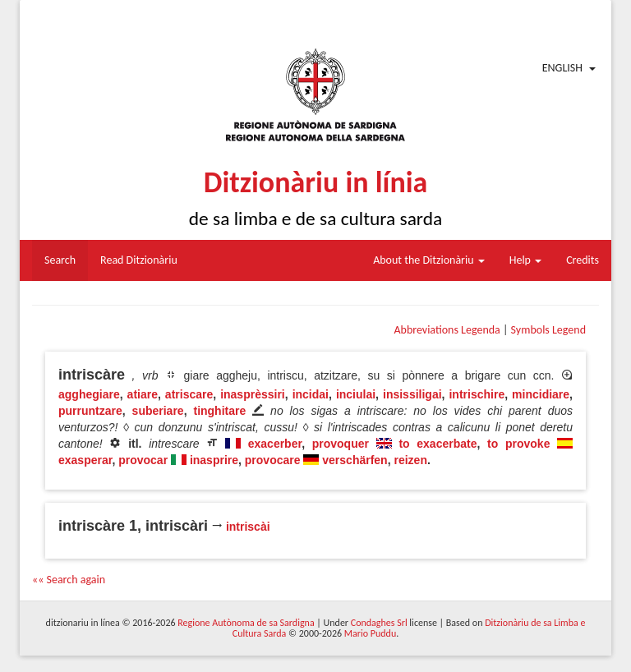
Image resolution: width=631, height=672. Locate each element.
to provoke (518, 444)
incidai (311, 394)
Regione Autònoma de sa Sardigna (246, 623)
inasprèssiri (253, 394)
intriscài (248, 527)
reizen (410, 460)
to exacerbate (438, 444)
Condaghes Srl (379, 623)
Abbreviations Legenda (447, 330)
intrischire (477, 394)
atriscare (189, 394)
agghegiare (89, 394)
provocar (143, 460)
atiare (143, 394)
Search (60, 260)
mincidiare (541, 394)
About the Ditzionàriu (429, 260)
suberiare (158, 411)
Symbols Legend (548, 330)
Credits (583, 260)
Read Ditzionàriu (139, 260)
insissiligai (412, 394)
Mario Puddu (370, 633)
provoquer (341, 444)
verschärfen (355, 460)
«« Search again (69, 580)
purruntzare (90, 411)
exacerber (275, 444)
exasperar (85, 460)
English (562, 68)
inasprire (214, 460)
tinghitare (219, 411)
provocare (273, 460)
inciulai (356, 394)
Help (525, 260)
